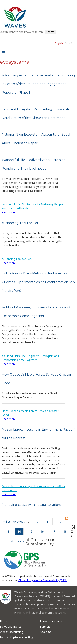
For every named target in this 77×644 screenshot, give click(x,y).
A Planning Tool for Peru (17, 259)
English (59, 43)
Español (70, 43)
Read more (9, 212)
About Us (46, 632)
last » (21, 541)
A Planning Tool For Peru (21, 223)
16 (42, 532)
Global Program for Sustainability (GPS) (43, 580)
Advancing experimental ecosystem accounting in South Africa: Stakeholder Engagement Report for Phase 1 (38, 84)
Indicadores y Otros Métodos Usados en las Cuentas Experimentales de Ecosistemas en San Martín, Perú (38, 282)
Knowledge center (51, 621)
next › (11, 541)
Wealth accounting (11, 632)
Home (4, 621)
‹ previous (19, 522)
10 (37, 522)
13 (8, 532)
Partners (45, 626)
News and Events (11, 626)
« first (7, 522)
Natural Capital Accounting (16, 637)
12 (60, 522)
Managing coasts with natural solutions (32, 505)
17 (53, 532)
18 (65, 532)
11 (48, 522)
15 (31, 532)
